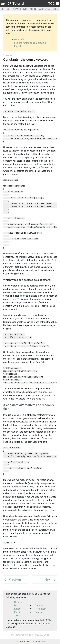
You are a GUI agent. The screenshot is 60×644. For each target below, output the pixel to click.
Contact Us (24, 642)
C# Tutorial (16, 4)
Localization (41, 642)
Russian (18, 612)
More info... (20, 40)
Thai (16, 616)
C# (8, 9)
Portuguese (41, 609)
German (39, 605)
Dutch (17, 605)
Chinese (18, 602)
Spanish (39, 612)
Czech (38, 602)
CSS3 (56, 9)
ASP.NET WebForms (40, 9)
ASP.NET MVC (20, 9)
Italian (17, 609)
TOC (54, 4)
